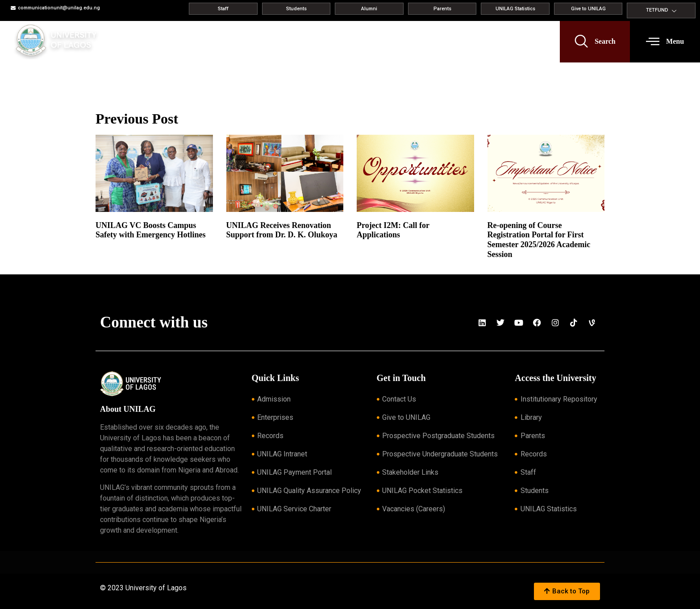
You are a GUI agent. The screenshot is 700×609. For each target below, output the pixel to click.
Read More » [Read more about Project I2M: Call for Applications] (371, 246)
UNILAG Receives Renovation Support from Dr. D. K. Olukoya (282, 230)
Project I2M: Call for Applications (393, 230)
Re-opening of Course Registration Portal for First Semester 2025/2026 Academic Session (539, 240)
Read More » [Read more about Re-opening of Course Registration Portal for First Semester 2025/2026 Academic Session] (502, 265)
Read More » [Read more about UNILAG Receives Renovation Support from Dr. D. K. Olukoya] (240, 246)
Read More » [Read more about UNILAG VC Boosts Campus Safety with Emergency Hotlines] (110, 246)
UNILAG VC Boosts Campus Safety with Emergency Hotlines (150, 230)
